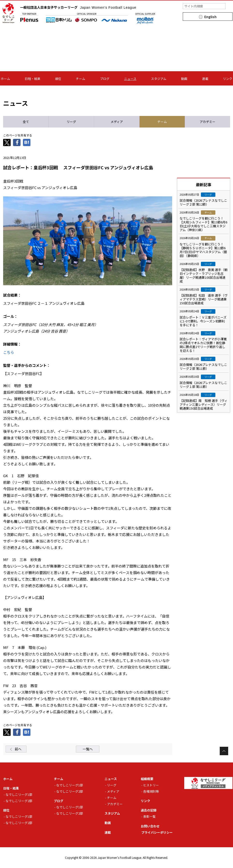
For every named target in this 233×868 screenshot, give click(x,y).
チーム (81, 79)
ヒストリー (151, 785)
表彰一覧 (149, 816)
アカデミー (115, 804)
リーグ (112, 785)
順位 (58, 79)
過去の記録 (149, 810)
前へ (18, 749)
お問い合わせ (150, 826)
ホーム (5, 79)
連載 (205, 79)
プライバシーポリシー (157, 832)
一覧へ (88, 749)
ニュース (130, 79)
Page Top (224, 751)
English (210, 17)
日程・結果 (32, 79)
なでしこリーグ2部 (19, 801)
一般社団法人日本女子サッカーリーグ (78, 7)
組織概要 (147, 779)
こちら (9, 352)
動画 (184, 79)
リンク (228, 79)
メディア (113, 791)
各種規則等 (151, 791)
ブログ (105, 79)
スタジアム (159, 79)
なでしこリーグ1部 (19, 794)
